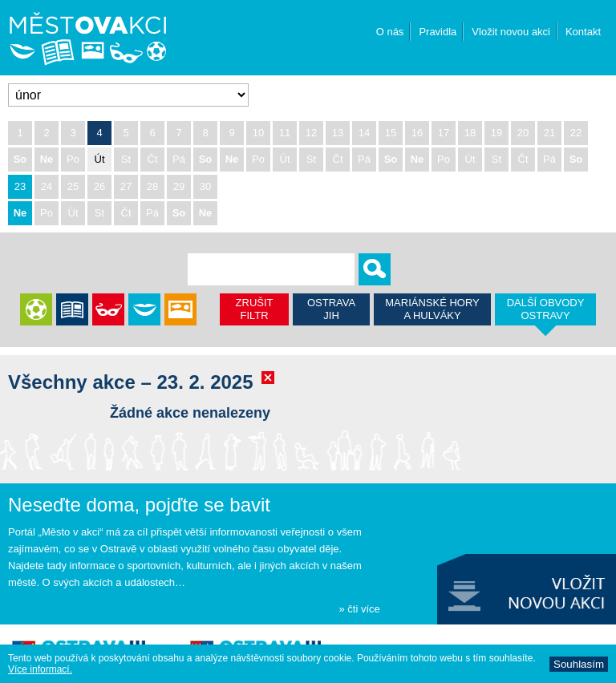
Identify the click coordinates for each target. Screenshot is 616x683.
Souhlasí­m (579, 664)
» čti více (359, 609)
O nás (390, 32)
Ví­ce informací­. (40, 669)
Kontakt (583, 32)
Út (100, 159)
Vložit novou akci (511, 32)
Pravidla (438, 32)
